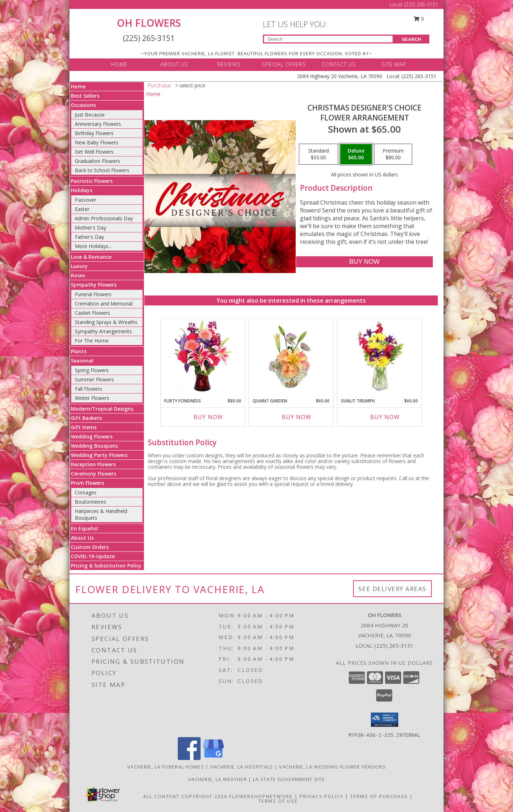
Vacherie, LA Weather (217, 779)
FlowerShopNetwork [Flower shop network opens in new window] (261, 796)
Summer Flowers (94, 379)
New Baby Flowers (97, 142)
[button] (385, 720)
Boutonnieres (90, 502)
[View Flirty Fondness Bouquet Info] (203, 357)
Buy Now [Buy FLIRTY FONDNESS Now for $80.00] (208, 417)
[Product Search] (328, 39)
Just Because (90, 115)
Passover (85, 200)
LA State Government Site (289, 779)
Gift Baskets (86, 418)
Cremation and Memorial (104, 304)
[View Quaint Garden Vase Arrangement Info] (291, 356)
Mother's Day (90, 228)
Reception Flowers (93, 464)
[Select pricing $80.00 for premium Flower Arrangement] (393, 154)
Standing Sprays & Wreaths (106, 322)
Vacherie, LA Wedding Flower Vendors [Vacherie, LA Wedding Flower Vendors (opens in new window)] (332, 767)
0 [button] (419, 19)
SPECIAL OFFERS (284, 64)
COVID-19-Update (93, 556)
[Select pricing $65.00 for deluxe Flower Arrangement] (356, 154)
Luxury (79, 266)
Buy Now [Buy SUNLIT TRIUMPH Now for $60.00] (385, 417)
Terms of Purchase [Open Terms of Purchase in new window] (379, 796)
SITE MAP (394, 64)
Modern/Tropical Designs (102, 409)
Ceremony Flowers (94, 474)
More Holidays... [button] (93, 246)
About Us (82, 538)
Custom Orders (90, 547)
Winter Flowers (92, 398)
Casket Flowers (92, 313)
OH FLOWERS (149, 23)
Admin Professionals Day (104, 218)
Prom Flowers (87, 483)
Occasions (83, 105)
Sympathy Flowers (94, 285)
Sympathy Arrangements (103, 331)
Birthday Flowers (94, 133)
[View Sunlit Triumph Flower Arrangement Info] (380, 356)
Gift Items (84, 427)
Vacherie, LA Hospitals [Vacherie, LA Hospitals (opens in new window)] (242, 767)
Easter (82, 209)
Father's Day (89, 237)
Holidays (82, 190)
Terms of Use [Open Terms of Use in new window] (278, 801)
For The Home (92, 341)
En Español (84, 528)
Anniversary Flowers (98, 124)
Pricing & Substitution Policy (106, 566)
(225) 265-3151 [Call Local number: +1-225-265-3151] (421, 4)
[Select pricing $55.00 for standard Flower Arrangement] (318, 154)
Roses (78, 275)
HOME (119, 64)
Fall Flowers (89, 389)
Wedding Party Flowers (99, 455)
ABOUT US (174, 64)
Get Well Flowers (94, 152)
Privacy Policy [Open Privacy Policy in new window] (322, 796)
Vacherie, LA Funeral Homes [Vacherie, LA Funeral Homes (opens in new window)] (166, 767)
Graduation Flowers (97, 161)
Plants (79, 351)
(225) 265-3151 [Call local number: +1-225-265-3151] (394, 646)
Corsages (86, 492)
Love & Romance (91, 257)
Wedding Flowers (92, 436)
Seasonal (82, 361)
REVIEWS (229, 64)
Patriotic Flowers (92, 181)
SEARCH (412, 39)
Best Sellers (85, 96)
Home (78, 86)
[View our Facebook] (189, 758)
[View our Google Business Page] (213, 758)
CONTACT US (339, 64)
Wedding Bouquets (94, 446)
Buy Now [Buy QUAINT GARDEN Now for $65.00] (297, 417)
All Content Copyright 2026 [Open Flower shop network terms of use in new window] (185, 796)
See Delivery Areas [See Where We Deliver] (392, 589)
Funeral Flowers (93, 294)
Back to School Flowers (102, 170)
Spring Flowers (92, 370)
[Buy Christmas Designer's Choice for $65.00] (364, 262)
